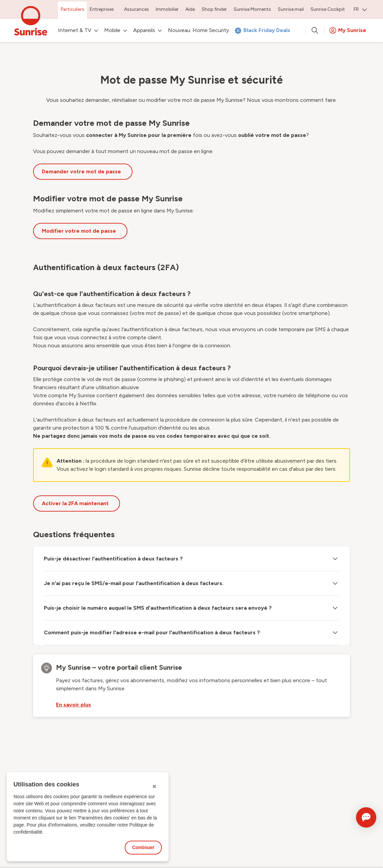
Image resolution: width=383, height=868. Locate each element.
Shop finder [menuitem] (214, 9)
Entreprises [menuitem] (102, 9)
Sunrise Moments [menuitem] (252, 9)
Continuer (143, 847)
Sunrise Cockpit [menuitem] (328, 9)
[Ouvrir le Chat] (357, 817)
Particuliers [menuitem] (72, 9)
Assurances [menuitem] (137, 9)
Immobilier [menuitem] (167, 9)
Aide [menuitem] (190, 9)
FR (360, 9)
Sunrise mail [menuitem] (291, 9)
